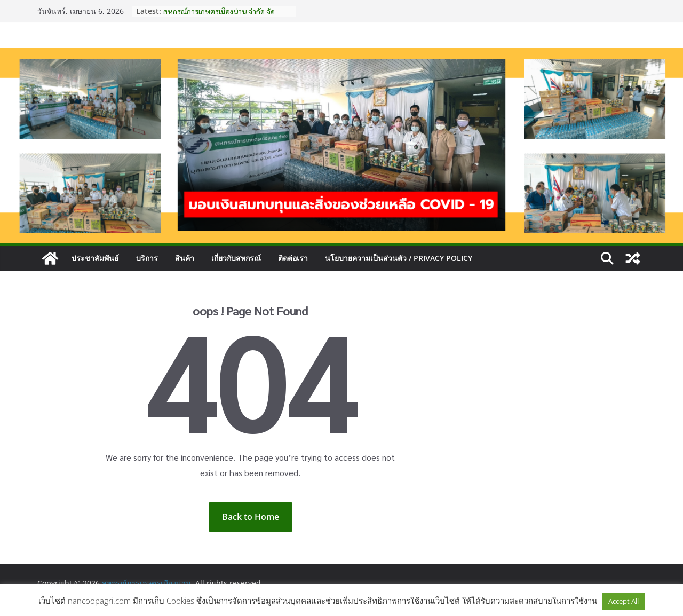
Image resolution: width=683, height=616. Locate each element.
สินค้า (185, 258)
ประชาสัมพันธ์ (95, 258)
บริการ (147, 258)
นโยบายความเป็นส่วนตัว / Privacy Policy (399, 258)
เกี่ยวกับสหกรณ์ (236, 258)
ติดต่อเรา (293, 258)
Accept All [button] (624, 601)
